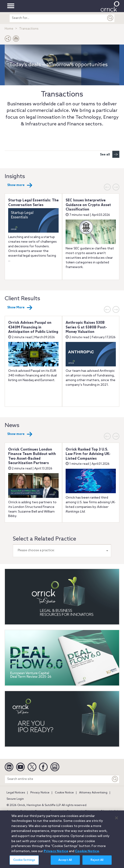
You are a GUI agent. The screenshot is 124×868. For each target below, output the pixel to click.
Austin (11, 812)
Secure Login (15, 799)
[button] (8, 40)
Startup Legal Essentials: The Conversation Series (33, 203)
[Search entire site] (58, 779)
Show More (20, 308)
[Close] (117, 822)
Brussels (55, 812)
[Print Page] (16, 40)
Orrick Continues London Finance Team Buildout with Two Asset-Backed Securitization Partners (32, 456)
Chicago (90, 812)
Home (9, 29)
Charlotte (73, 812)
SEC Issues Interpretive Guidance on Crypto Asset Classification (88, 205)
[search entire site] (58, 18)
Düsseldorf (108, 812)
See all (110, 154)
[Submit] (110, 18)
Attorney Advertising (93, 793)
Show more (20, 185)
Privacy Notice (40, 793)
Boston (40, 812)
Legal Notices (16, 793)
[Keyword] (115, 779)
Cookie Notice (64, 793)
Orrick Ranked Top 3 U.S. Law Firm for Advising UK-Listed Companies (88, 454)
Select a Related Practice (44, 539)
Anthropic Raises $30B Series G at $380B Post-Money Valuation (86, 327)
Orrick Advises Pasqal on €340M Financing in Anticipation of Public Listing (33, 327)
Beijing (25, 812)
